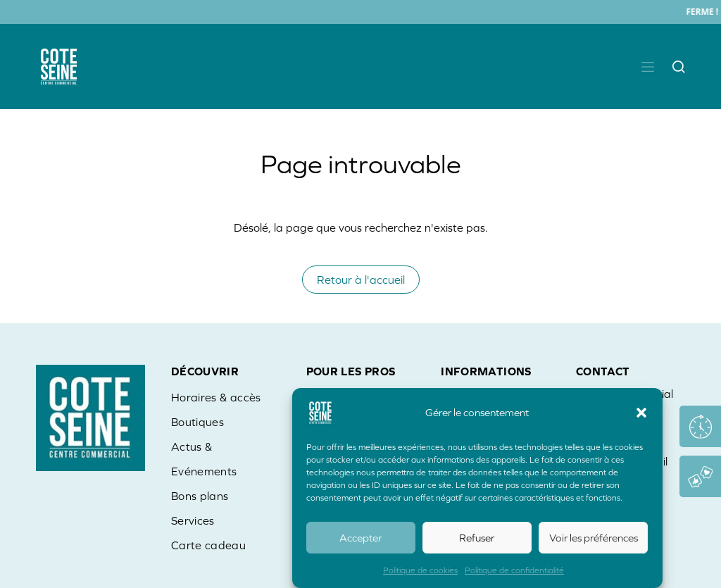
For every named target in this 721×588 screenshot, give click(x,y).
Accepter (360, 538)
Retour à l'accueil (361, 280)
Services (193, 520)
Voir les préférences (594, 538)
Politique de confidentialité (514, 571)
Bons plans (200, 496)
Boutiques (198, 422)
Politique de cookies (420, 571)
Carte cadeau (208, 545)
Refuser (477, 538)
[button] (641, 413)
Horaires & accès (216, 397)
